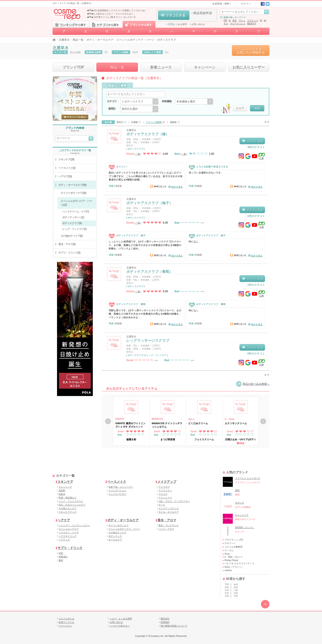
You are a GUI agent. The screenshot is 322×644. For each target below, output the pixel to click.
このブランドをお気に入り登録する (251, 50)
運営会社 (165, 619)
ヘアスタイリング (68, 536)
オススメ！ (119, 167)
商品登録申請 (203, 13)
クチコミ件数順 (154, 122)
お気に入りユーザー (249, 67)
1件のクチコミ (256, 216)
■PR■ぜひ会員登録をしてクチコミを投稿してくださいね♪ (116, 10)
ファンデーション (117, 490)
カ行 (236, 584)
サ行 (227, 587)
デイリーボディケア (119, 525)
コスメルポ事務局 (233, 547)
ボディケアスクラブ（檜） (148, 134)
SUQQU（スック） (245, 527)
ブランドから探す (139, 24)
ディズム (229, 550)
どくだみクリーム (198, 423)
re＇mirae (230, 419)
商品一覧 (78, 40)
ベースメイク (117, 482)
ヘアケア (64, 520)
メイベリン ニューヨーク (248, 478)
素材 (61, 560)
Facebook (263, 4)
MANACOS (158, 419)
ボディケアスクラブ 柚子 (127, 236)
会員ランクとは (66, 622)
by (265, 20)
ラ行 (227, 596)
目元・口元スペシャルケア (72, 505)
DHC (237, 490)
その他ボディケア (117, 533)
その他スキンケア (68, 508)
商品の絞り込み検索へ (253, 384)
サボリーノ (230, 543)
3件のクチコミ (256, 147)
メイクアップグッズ (169, 508)
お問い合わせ (198, 24)
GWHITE (120, 419)
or (230, 20)
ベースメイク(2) (67, 168)
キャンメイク (242, 515)
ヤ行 (236, 593)
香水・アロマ (167, 520)
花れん (192, 419)
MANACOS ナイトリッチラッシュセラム (167, 425)
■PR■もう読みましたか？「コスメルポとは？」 (111, 14)
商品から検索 (117, 86)
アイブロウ (164, 487)
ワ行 (236, 596)
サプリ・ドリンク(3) (69, 253)
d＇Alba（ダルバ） (234, 557)
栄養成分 (63, 557)
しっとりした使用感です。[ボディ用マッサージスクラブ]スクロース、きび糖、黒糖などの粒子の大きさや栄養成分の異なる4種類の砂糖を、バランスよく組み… (145, 245)
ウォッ (242, 20)
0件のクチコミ (256, 354)
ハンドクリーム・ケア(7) (75, 212)
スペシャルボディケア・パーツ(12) (76, 203)
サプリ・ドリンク (70, 548)
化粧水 (62, 494)
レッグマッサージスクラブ (148, 340)
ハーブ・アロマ (166, 529)
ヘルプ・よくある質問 (121, 619)
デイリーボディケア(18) (73, 193)
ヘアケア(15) (65, 176)
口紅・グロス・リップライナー (174, 501)
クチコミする (174, 15)
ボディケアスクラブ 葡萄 (127, 304)
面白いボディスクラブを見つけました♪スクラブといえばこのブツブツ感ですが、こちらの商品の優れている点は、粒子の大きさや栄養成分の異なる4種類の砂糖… (146, 176)
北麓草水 (64, 40)
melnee (228, 570)
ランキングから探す (71, 24)
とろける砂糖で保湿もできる (208, 167)
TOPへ (265, 604)
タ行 (236, 587)
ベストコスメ (65, 626)
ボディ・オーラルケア (100, 40)
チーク (162, 505)
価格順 (173, 122)
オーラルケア (115, 540)
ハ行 (236, 590)
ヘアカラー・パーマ (69, 533)
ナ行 (227, 590)
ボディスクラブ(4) (72, 223)
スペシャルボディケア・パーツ (135, 40)
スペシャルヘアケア (69, 529)
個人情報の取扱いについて (174, 626)
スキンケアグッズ (68, 512)
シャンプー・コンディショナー (74, 525)
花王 (235, 20)
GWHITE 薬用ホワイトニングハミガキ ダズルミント (130, 425)
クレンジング (65, 487)
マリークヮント (238, 24)
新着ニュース (161, 67)
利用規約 (165, 622)
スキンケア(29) (66, 159)
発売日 (120, 122)
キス (226, 24)
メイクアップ (167, 482)
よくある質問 (178, 24)
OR (225, 20)
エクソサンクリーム (236, 423)
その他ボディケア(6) (71, 236)
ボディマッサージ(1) (73, 217)
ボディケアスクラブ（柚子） (150, 203)
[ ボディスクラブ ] (135, 149)
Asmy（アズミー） (234, 567)
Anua (227, 554)
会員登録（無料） (222, 4)
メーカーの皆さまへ (120, 626)
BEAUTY (252, 24)
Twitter (268, 4)
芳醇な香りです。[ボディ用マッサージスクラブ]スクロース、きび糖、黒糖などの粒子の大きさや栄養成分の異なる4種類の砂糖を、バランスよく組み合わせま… (145, 314)
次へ (263, 421)
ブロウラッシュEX (234, 540)
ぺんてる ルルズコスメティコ (239, 563)
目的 (61, 553)
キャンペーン (205, 67)
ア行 (227, 584)
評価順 (135, 122)
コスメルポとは (66, 619)
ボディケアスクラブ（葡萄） (150, 272)
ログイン (246, 4)
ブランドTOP (73, 67)
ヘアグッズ (64, 540)
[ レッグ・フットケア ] (156, 355)
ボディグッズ (115, 536)
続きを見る (177, 187)
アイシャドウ (165, 498)
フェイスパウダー (117, 494)
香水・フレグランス (169, 525)
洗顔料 (62, 490)
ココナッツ (253, 20)
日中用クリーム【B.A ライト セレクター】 (115, 17)
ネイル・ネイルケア (169, 512)
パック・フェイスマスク (71, 501)
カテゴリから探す (106, 24)
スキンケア (65, 482)
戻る (108, 421)
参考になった (158, 186)
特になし (194, 241)
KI (261, 20)
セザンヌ (239, 503)
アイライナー (165, 490)
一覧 (138, 154)
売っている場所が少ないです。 (206, 173)
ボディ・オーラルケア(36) (72, 185)
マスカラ (163, 494)
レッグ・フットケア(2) (74, 229)
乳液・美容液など (68, 498)
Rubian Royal (231, 560)
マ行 (227, 593)
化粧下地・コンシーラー (121, 487)
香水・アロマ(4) (67, 244)
